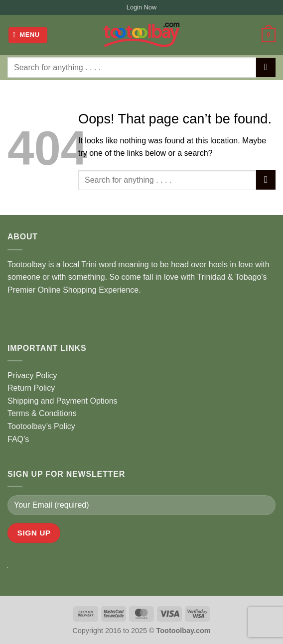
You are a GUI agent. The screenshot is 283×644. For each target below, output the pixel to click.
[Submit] (266, 67)
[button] (28, 35)
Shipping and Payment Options (63, 401)
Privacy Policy (32, 376)
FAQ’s (18, 439)
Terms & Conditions (42, 413)
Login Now (141, 7)
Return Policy (31, 388)
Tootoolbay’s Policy (41, 426)
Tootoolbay (27, 265)
